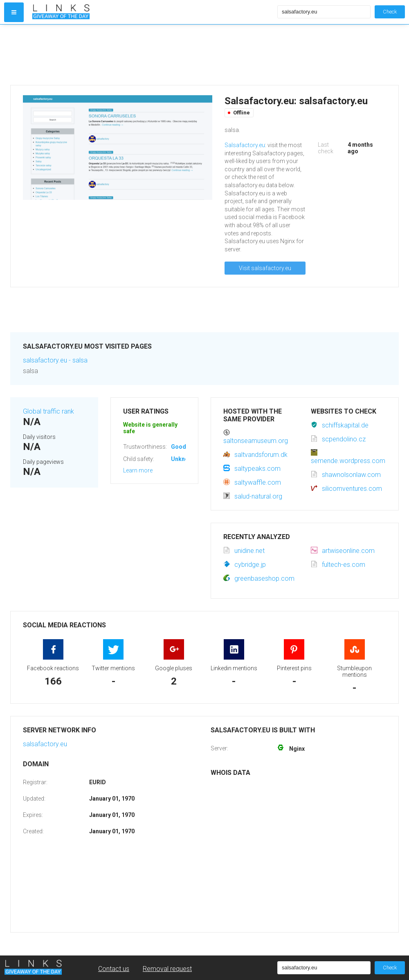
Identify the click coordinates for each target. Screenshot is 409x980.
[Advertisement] (153, 55)
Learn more (138, 470)
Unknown (183, 459)
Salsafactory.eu (245, 145)
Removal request (167, 969)
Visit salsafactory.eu (265, 268)
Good (179, 447)
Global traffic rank (48, 411)
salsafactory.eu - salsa (55, 360)
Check (390, 12)
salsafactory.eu (45, 744)
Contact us (114, 969)
